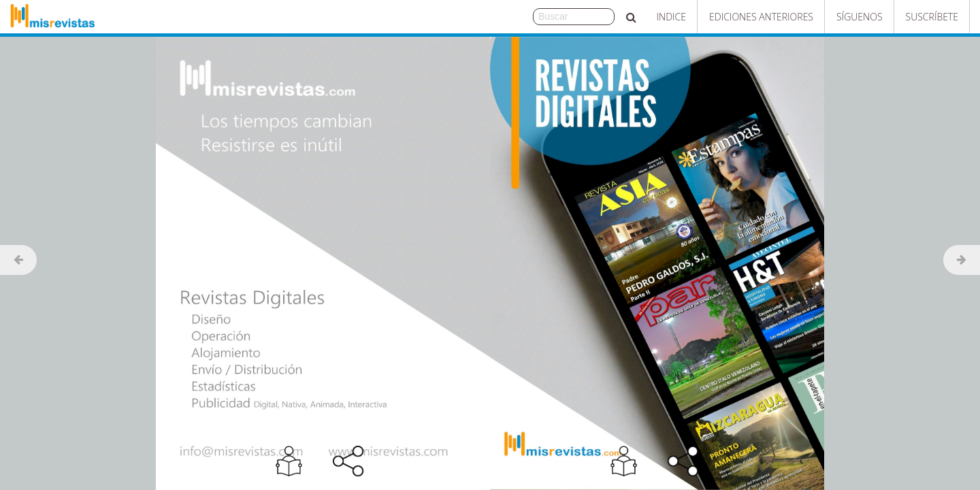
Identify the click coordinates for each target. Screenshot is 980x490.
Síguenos (860, 17)
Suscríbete (932, 17)
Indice (671, 17)
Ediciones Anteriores (761, 17)
